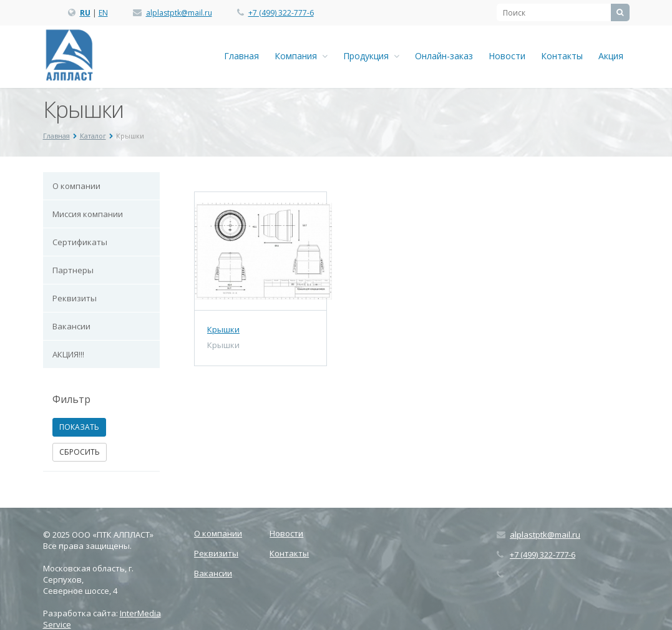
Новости (507, 56)
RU (85, 13)
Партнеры (73, 270)
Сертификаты (80, 242)
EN (103, 13)
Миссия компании (88, 214)
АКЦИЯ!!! (68, 354)
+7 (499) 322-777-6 (281, 13)
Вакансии (71, 326)
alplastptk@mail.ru (179, 13)
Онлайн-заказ (444, 56)
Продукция (371, 56)
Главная (241, 56)
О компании (76, 186)
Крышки (223, 329)
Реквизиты (75, 298)
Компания (301, 56)
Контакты (562, 56)
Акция (611, 56)
